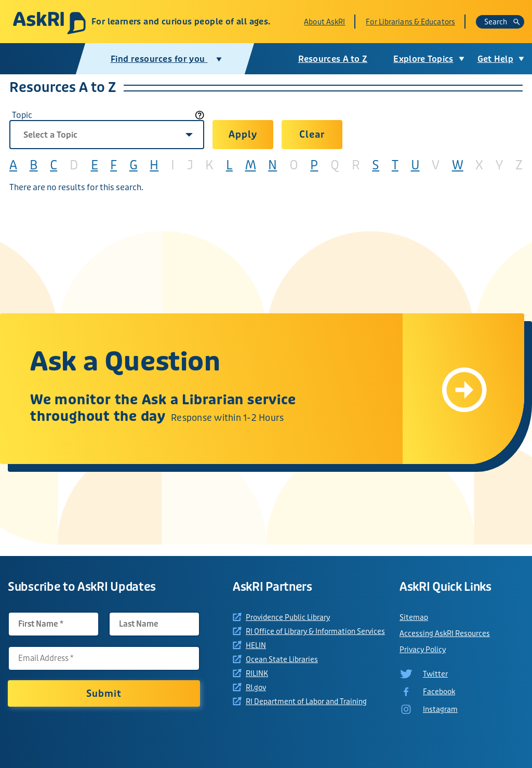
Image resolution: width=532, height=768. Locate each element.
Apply (243, 135)
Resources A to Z (333, 59)
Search (502, 22)
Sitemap (414, 617)
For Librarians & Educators (410, 22)
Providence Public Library (288, 617)
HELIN (256, 645)
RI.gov (256, 687)
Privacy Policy (423, 650)
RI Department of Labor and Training (306, 701)
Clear (312, 135)
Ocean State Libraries (282, 659)
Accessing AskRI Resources (445, 633)
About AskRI (324, 22)
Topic (22, 115)
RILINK (257, 673)
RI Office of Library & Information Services (315, 631)
